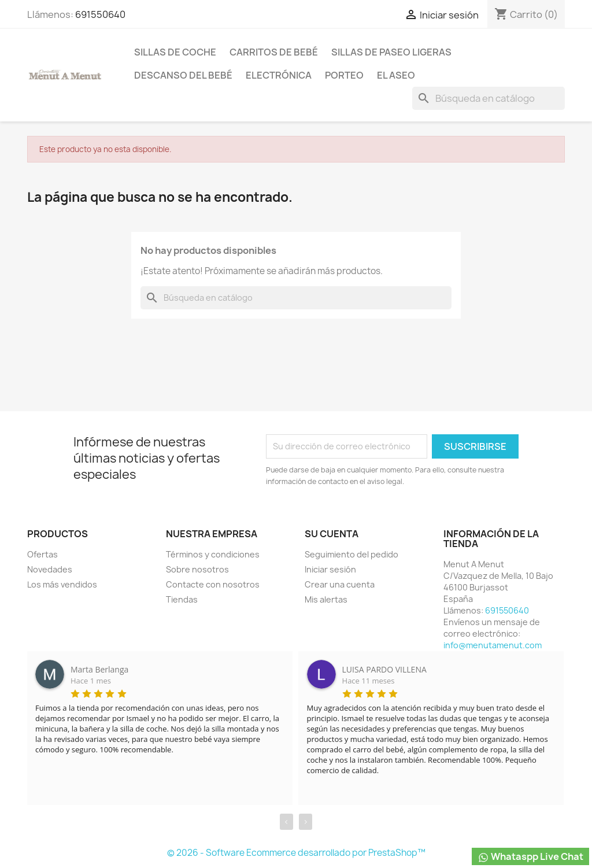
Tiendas (182, 599)
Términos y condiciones (213, 554)
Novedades (50, 569)
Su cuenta (332, 534)
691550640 (100, 14)
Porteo (344, 75)
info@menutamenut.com (493, 645)
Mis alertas (326, 599)
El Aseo (396, 75)
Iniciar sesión (330, 569)
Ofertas (42, 554)
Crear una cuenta (340, 584)
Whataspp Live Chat (530, 857)
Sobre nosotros (197, 569)
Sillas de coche (175, 52)
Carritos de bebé (274, 52)
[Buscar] (489, 98)
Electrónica (279, 75)
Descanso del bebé (183, 75)
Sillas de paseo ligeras (391, 52)
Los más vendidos (62, 584)
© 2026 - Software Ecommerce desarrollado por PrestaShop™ (296, 853)
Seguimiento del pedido (351, 554)
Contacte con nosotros (213, 584)
